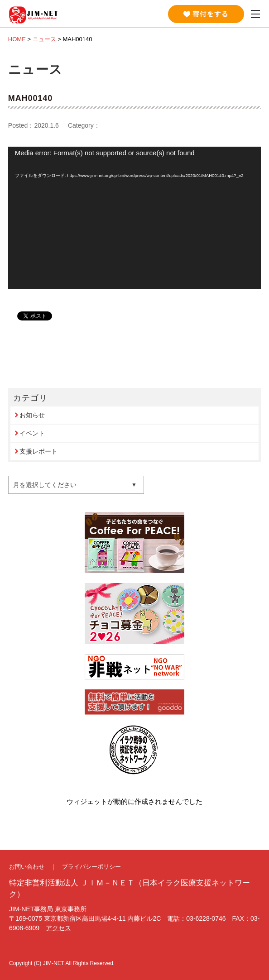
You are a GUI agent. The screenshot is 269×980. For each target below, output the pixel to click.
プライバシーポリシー (91, 867)
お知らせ (32, 415)
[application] (134, 218)
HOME (17, 39)
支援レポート (38, 451)
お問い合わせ (27, 867)
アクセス (58, 928)
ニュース (44, 39)
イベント (32, 433)
